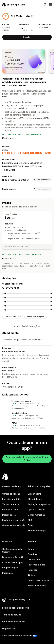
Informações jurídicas (39, 580)
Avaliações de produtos (40, 504)
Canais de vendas (11, 494)
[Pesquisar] (45, 5)
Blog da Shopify (10, 568)
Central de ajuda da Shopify (12, 550)
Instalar (27, 37)
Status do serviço (37, 586)
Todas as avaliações (35, 317)
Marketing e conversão (14, 520)
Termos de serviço (12, 615)
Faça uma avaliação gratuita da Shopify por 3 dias (27, 459)
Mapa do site (9, 629)
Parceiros (33, 570)
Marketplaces (9, 189)
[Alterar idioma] (19, 600)
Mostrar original (9, 138)
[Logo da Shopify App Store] (14, 5)
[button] (27, 405)
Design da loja (9, 515)
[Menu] (50, 5)
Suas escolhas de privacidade (17, 636)
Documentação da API (13, 557)
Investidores (34, 560)
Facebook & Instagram (21, 401)
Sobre (31, 549)
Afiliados (32, 575)
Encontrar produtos (12, 499)
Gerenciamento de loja (14, 525)
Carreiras (32, 554)
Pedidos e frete (10, 510)
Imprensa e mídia (37, 565)
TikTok (14, 423)
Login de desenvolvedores (16, 608)
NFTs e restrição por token (16, 180)
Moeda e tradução (37, 531)
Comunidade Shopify (13, 562)
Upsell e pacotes (36, 510)
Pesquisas (7, 573)
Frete (31, 525)
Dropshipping (35, 494)
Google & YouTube (19, 413)
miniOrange (43, 27)
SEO (30, 520)
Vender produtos (11, 504)
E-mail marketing (36, 515)
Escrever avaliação (13, 317)
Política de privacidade (14, 352)
